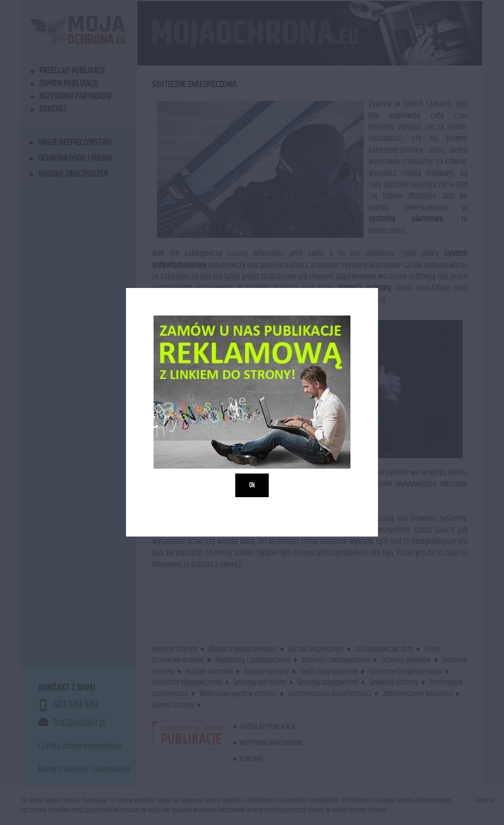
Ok (252, 486)
